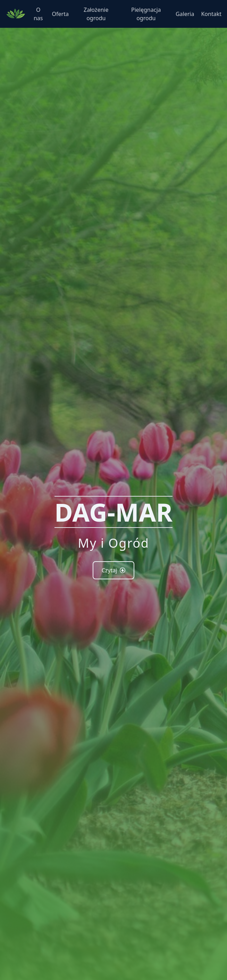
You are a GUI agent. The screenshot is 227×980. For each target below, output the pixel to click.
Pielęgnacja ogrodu (146, 14)
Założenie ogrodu (96, 14)
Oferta (60, 14)
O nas (38, 14)
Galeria (185, 14)
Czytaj (114, 570)
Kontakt (211, 14)
